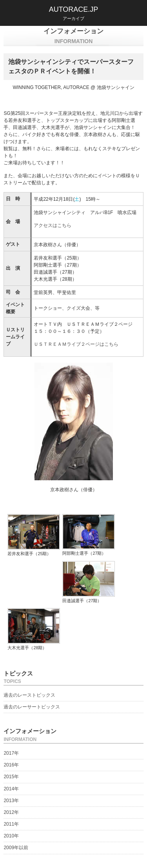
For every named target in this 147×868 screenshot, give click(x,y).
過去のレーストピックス (29, 695)
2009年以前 (16, 848)
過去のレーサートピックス (32, 707)
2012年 (11, 812)
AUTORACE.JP (74, 9)
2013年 (11, 801)
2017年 (11, 753)
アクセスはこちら (53, 225)
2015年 (11, 777)
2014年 (11, 789)
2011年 (11, 824)
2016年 (11, 765)
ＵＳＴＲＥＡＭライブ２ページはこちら (76, 344)
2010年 (11, 836)
